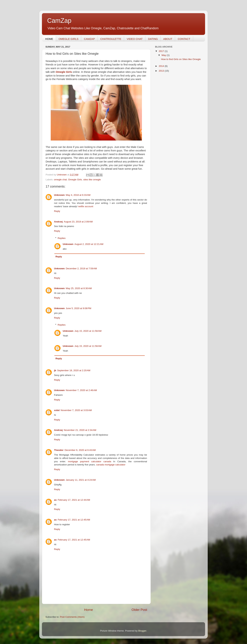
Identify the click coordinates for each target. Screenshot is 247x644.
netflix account (86, 206)
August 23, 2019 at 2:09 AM (78, 222)
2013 (162, 71)
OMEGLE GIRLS (69, 39)
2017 (162, 51)
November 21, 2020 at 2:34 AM (80, 430)
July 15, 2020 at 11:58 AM (88, 331)
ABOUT (168, 39)
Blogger (142, 631)
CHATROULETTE (111, 39)
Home (88, 610)
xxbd (57, 410)
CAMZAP (89, 39)
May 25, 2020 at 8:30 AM (79, 288)
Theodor (59, 450)
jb (55, 370)
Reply (57, 211)
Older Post (139, 610)
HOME (49, 39)
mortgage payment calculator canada (89, 461)
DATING (153, 39)
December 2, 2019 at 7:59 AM (81, 268)
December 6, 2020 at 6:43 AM (80, 450)
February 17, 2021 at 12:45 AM (74, 520)
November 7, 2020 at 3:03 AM (76, 410)
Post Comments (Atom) (72, 617)
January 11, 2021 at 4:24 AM (81, 480)
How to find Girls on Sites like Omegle (181, 59)
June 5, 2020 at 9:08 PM (79, 308)
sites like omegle (92, 180)
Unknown (59, 195)
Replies (62, 238)
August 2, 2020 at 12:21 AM (89, 244)
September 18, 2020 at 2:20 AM (74, 370)
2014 (162, 66)
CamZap (59, 21)
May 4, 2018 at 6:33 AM (78, 195)
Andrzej (58, 222)
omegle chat (60, 180)
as (55, 500)
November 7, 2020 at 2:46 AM (81, 390)
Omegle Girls (75, 180)
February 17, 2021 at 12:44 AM (74, 500)
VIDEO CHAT (135, 39)
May (164, 55)
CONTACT (184, 39)
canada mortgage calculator (111, 465)
